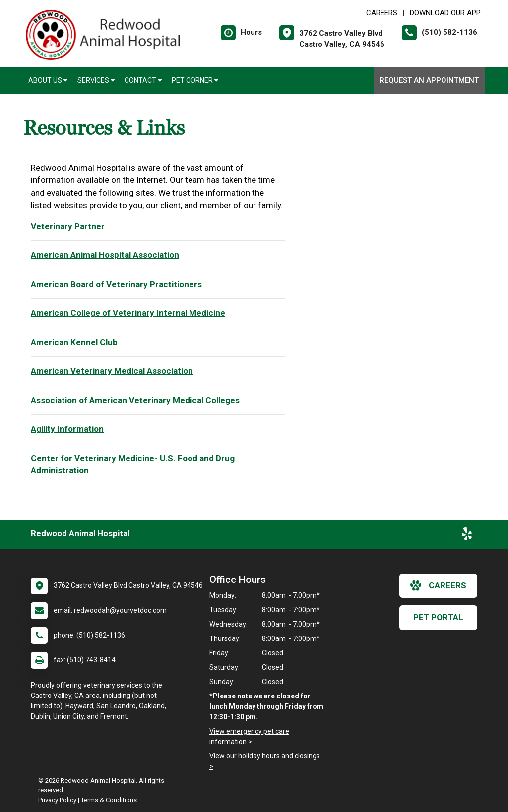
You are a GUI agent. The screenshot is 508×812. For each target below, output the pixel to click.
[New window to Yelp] (467, 536)
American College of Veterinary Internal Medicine (128, 313)
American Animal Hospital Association (105, 255)
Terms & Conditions (109, 800)
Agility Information (67, 429)
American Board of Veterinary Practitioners (116, 284)
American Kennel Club (74, 342)
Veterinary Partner (68, 226)
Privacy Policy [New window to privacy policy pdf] (57, 800)
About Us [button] (48, 80)
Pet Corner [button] (195, 80)
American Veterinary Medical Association (112, 371)
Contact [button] (143, 80)
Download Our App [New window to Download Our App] (445, 13)
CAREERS (382, 13)
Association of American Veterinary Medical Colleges (135, 400)
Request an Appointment (429, 80)
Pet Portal (438, 617)
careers (438, 585)
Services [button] (96, 80)
